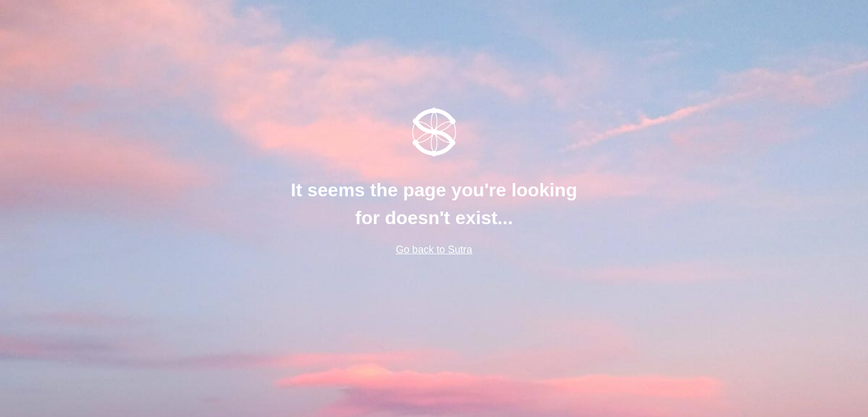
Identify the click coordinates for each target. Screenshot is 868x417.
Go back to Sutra (434, 250)
